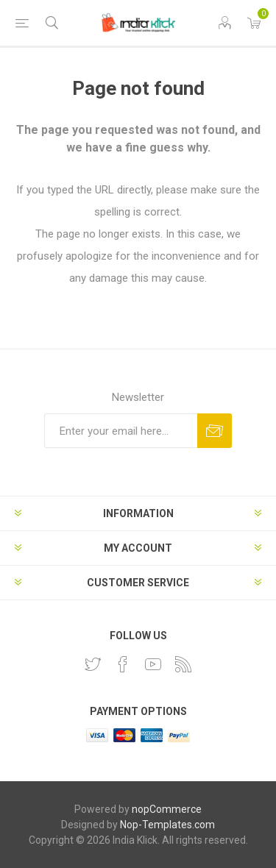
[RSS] (183, 664)
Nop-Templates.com (167, 825)
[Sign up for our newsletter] (121, 431)
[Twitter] (93, 664)
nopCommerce (167, 809)
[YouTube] (153, 664)
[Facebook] (123, 664)
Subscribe (215, 431)
